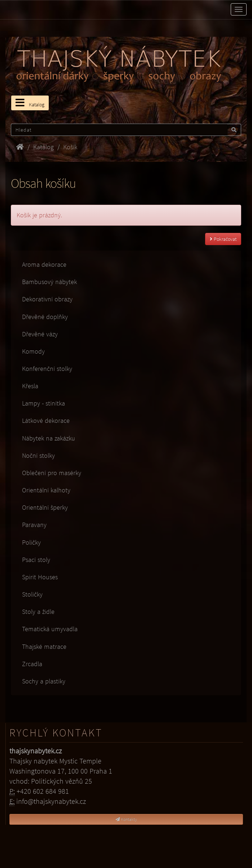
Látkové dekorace (46, 420)
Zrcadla (32, 664)
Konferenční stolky (47, 369)
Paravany (34, 525)
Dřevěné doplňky (45, 317)
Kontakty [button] (126, 819)
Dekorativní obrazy (47, 299)
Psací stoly (36, 560)
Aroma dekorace (44, 264)
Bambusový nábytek (49, 282)
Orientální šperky (45, 507)
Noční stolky (38, 455)
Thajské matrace (44, 646)
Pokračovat (223, 239)
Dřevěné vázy (40, 334)
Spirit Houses (40, 577)
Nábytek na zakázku (49, 438)
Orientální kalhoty (46, 490)
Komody (33, 351)
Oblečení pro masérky (52, 473)
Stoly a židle (38, 612)
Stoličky (32, 594)
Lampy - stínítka (44, 403)
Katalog (30, 103)
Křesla (30, 386)
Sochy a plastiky (44, 681)
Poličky (31, 542)
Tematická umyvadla (50, 629)
